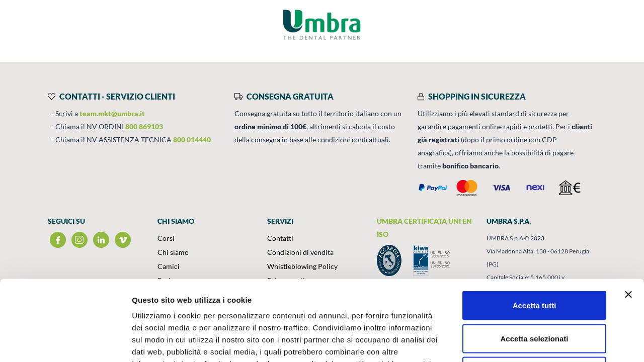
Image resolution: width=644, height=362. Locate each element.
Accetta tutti (535, 230)
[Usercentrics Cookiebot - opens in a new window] (65, 342)
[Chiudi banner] (628, 219)
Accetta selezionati (534, 263)
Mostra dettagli (529, 342)
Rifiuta (535, 296)
